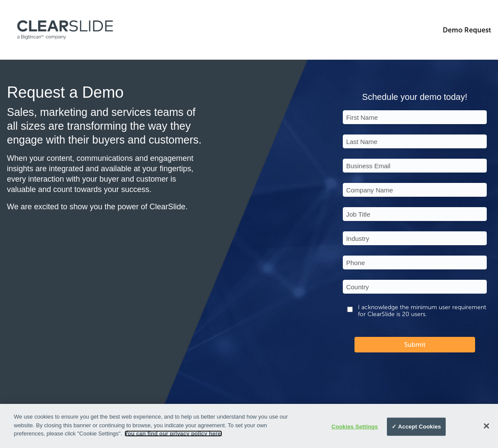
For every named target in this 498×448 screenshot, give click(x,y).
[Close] (486, 426)
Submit (415, 345)
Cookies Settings (355, 427)
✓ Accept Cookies (416, 427)
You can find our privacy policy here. (174, 434)
